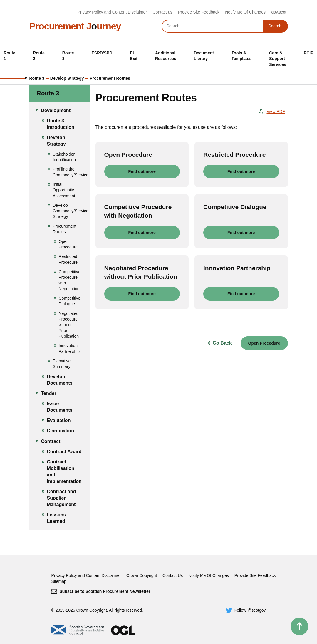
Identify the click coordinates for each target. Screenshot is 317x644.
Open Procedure (264, 343)
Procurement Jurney (75, 26)
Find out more (142, 171)
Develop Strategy (67, 78)
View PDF (276, 111)
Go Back (222, 343)
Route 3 (37, 78)
